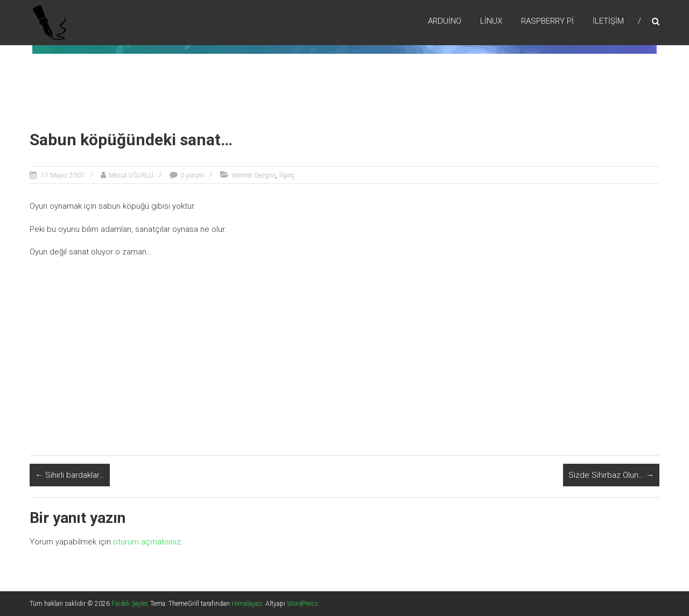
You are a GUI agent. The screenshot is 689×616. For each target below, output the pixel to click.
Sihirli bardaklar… (70, 475)
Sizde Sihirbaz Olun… (611, 475)
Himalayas (247, 604)
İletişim (608, 21)
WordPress (303, 604)
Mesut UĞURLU (131, 175)
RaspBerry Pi (547, 21)
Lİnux (491, 21)
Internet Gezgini (254, 175)
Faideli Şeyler (129, 604)
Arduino (445, 21)
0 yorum (192, 175)
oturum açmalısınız (147, 542)
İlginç (287, 175)
